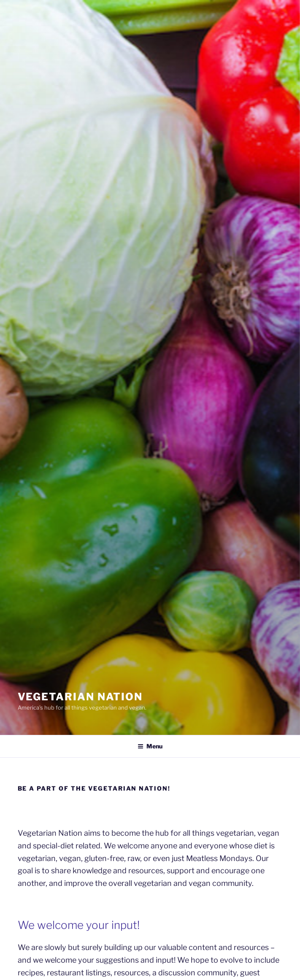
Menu (150, 746)
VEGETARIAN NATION (80, 697)
